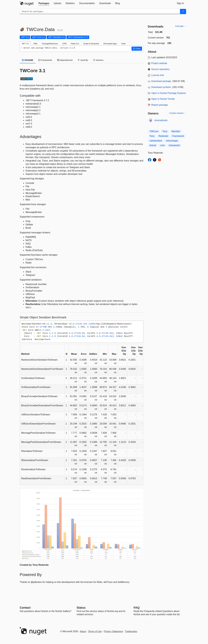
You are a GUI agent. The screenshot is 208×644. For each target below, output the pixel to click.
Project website (159, 63)
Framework (178, 136)
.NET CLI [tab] (25, 44)
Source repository (160, 69)
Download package (161, 81)
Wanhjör (176, 131)
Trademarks (131, 631)
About (83, 631)
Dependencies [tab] (65, 60)
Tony (165, 131)
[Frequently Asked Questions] (137, 608)
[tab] (44, 3)
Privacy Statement (113, 631)
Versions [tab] (98, 60)
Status (81, 608)
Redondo (163, 136)
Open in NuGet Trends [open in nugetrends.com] (163, 99)
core (162, 145)
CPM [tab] (64, 44)
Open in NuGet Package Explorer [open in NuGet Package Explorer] (169, 93)
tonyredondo (161, 120)
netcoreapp (172, 141)
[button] (137, 49)
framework (174, 145)
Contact (25, 608)
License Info (158, 75)
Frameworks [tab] (45, 60)
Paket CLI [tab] (75, 44)
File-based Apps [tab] (110, 44)
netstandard (156, 141)
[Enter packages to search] (100, 11)
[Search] (183, 11)
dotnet (153, 145)
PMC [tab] (35, 44)
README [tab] (28, 60)
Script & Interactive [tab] (91, 44)
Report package (160, 105)
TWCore (154, 131)
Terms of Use (95, 631)
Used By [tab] (83, 60)
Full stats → (181, 26)
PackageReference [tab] (50, 44)
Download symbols (161, 87)
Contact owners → (178, 113)
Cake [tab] (123, 44)
